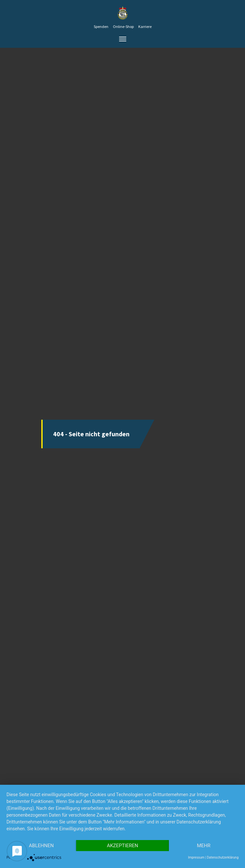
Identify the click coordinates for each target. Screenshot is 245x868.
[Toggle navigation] (123, 39)
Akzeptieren (122, 846)
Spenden (101, 26)
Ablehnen (41, 846)
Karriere (145, 26)
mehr (204, 846)
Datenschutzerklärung (223, 857)
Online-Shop (123, 26)
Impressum (196, 857)
